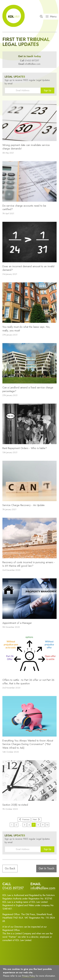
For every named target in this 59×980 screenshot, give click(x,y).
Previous (24, 819)
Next (37, 819)
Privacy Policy (29, 976)
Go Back (10, 868)
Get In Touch (46, 868)
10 (47, 825)
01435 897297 (32, 61)
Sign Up (48, 90)
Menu (51, 17)
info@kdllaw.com (32, 64)
